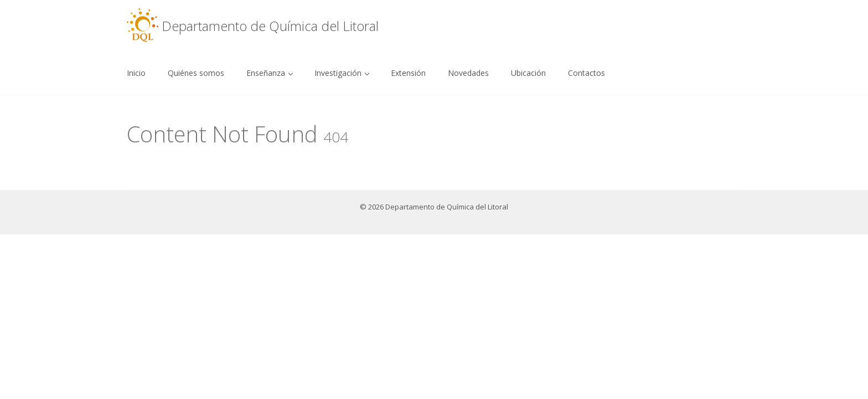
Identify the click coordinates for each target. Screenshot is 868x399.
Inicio (136, 73)
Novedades (468, 73)
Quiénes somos (196, 73)
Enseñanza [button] (270, 73)
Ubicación (528, 73)
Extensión (408, 73)
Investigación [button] (342, 73)
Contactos (587, 73)
